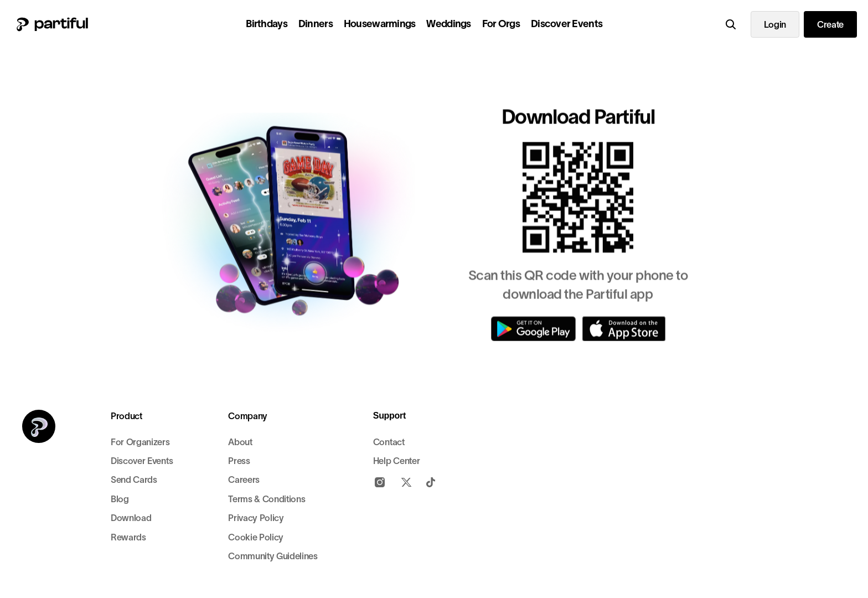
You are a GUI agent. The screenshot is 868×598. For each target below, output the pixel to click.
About (240, 442)
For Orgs (501, 24)
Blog (120, 499)
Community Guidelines (273, 556)
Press (239, 461)
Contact (389, 442)
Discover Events (567, 24)
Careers (244, 480)
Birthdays (267, 24)
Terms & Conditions (267, 499)
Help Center (396, 461)
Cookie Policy (256, 537)
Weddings (448, 24)
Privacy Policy (256, 518)
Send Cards (134, 480)
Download (131, 518)
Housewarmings (380, 24)
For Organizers (140, 442)
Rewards (128, 537)
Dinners (316, 24)
